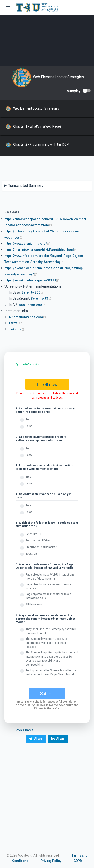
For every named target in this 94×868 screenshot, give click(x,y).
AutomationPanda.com (28, 317)
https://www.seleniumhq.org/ (27, 244)
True (28, 420)
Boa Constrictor (32, 305)
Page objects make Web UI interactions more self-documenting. (50, 577)
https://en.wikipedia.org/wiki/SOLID (32, 280)
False (29, 426)
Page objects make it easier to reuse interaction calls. (48, 596)
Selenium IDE (34, 534)
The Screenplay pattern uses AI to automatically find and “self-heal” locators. (47, 643)
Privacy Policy (51, 861)
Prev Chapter (25, 730)
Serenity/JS (41, 299)
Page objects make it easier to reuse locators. (48, 586)
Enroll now (47, 384)
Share (36, 739)
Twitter (15, 323)
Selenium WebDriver (38, 541)
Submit (47, 694)
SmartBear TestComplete (41, 547)
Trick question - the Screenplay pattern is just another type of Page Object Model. (51, 672)
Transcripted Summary (26, 186)
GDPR (78, 861)
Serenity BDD (33, 292)
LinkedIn (17, 329)
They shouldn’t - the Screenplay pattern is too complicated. (51, 631)
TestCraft (31, 554)
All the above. (34, 605)
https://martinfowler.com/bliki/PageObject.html (41, 250)
